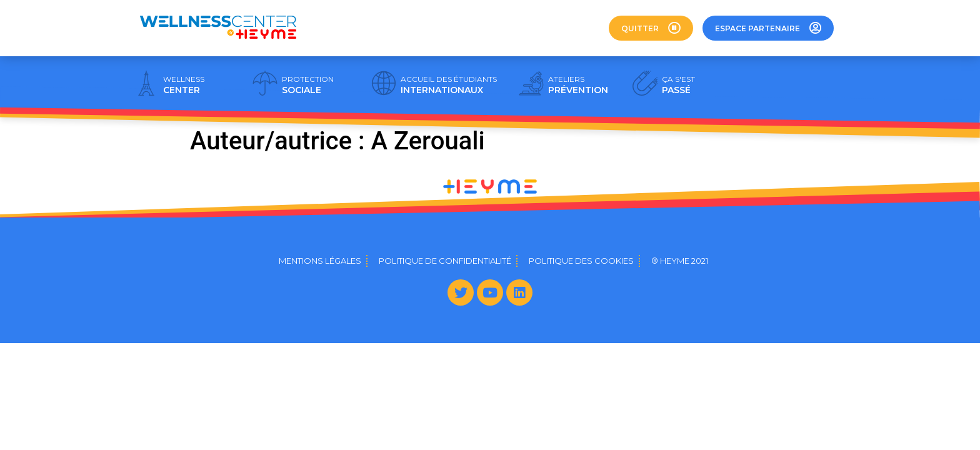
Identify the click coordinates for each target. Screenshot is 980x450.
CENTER (184, 85)
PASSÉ (678, 85)
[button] (651, 28)
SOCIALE (308, 85)
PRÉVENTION (578, 85)
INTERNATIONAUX (449, 85)
